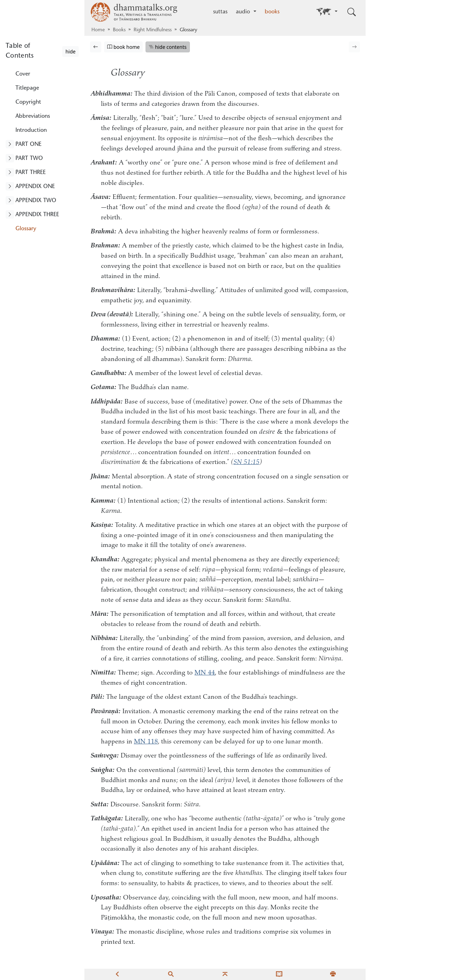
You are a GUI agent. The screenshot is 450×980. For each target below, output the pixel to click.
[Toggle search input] (352, 12)
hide (70, 51)
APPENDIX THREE (37, 215)
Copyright (28, 102)
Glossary (26, 229)
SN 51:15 (246, 462)
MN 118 (146, 742)
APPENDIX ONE (35, 187)
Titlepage (27, 88)
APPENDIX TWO (36, 201)
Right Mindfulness (153, 30)
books (272, 12)
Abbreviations (33, 116)
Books (119, 30)
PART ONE (28, 144)
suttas (220, 12)
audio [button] (244, 12)
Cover (23, 74)
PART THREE (31, 173)
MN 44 (205, 673)
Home (98, 30)
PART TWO (29, 159)
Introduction (31, 130)
